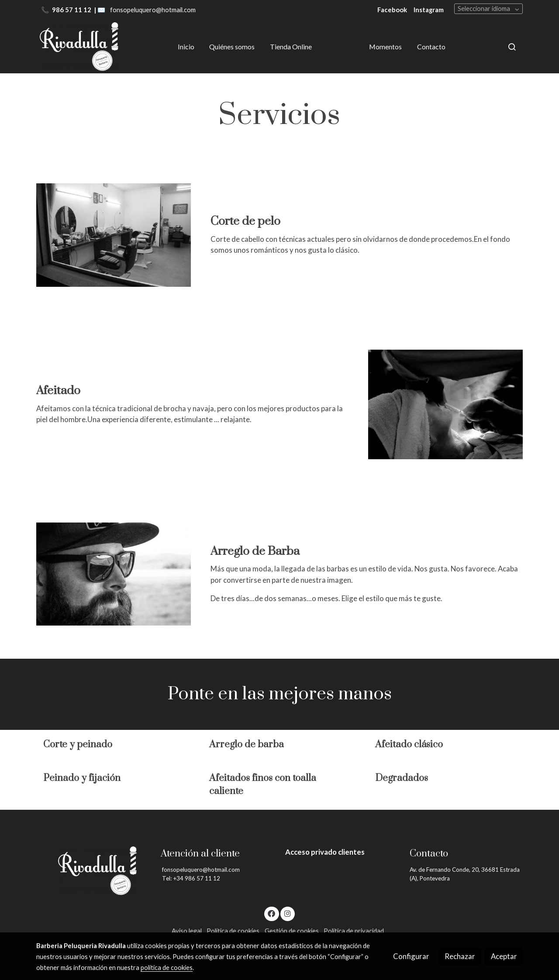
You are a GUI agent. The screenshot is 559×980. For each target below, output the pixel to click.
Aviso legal (187, 931)
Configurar (411, 956)
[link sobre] (93, 871)
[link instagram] (287, 913)
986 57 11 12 (72, 10)
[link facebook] (272, 913)
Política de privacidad (354, 931)
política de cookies (167, 968)
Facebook (392, 10)
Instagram (429, 10)
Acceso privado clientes (325, 852)
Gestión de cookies (292, 931)
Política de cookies (233, 931)
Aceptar (504, 956)
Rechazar (460, 956)
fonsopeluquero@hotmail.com (153, 10)
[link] (79, 47)
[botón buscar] (512, 47)
